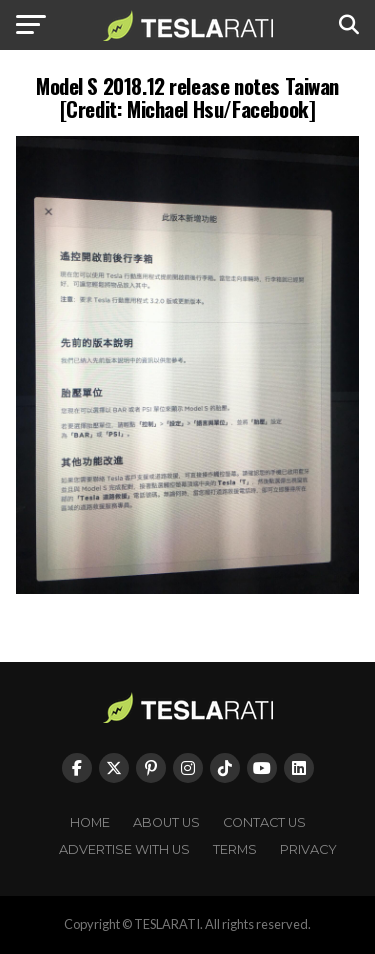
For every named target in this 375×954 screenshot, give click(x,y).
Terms (235, 849)
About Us (166, 822)
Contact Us (264, 822)
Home (90, 822)
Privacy (308, 849)
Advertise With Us (124, 849)
